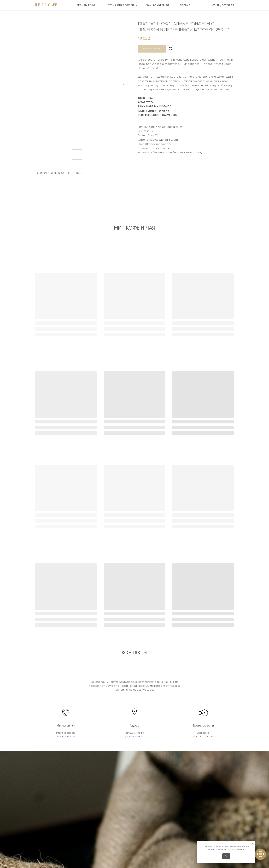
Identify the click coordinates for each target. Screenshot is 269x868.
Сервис (186, 5)
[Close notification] (253, 844)
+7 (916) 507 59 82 (223, 5)
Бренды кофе (86, 5)
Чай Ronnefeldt (158, 5)
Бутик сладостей (121, 5)
